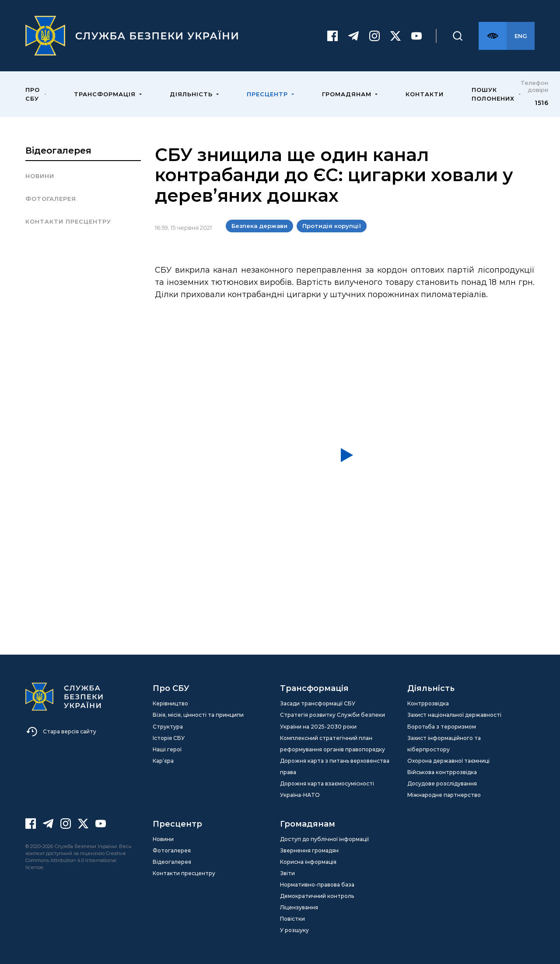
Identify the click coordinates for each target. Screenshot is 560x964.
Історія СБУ (169, 738)
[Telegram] (353, 36)
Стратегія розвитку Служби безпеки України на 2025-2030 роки (332, 720)
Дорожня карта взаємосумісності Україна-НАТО (327, 789)
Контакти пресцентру (68, 221)
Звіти (287, 873)
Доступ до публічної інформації (324, 839)
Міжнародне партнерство (444, 795)
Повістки (292, 919)
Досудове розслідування (442, 783)
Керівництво (170, 703)
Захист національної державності (454, 715)
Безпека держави (259, 226)
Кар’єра (163, 761)
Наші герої (167, 749)
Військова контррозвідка (442, 772)
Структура (168, 727)
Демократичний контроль (317, 896)
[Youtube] (416, 36)
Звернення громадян (309, 850)
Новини (40, 176)
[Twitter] (395, 36)
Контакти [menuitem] (425, 94)
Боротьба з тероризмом (442, 727)
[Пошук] (458, 36)
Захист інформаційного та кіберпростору (444, 744)
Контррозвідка (428, 703)
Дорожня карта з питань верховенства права (335, 766)
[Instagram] (374, 36)
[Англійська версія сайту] (521, 36)
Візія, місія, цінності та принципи (198, 715)
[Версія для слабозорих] (493, 36)
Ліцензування (299, 907)
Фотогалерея (51, 199)
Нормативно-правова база (317, 885)
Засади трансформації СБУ (318, 703)
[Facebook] (332, 36)
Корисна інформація (308, 862)
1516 (541, 103)
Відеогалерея (58, 151)
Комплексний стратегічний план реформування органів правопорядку (332, 744)
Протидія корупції (332, 226)
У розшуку (294, 930)
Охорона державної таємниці (448, 761)
